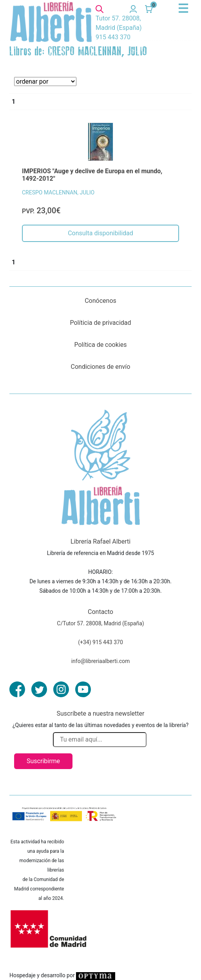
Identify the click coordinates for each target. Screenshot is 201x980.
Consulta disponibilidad (100, 233)
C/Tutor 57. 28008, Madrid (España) (100, 623)
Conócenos (100, 301)
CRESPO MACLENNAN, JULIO (58, 192)
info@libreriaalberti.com (101, 661)
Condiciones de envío (101, 367)
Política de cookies (101, 345)
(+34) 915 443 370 (100, 642)
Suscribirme (43, 761)
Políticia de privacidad (100, 323)
